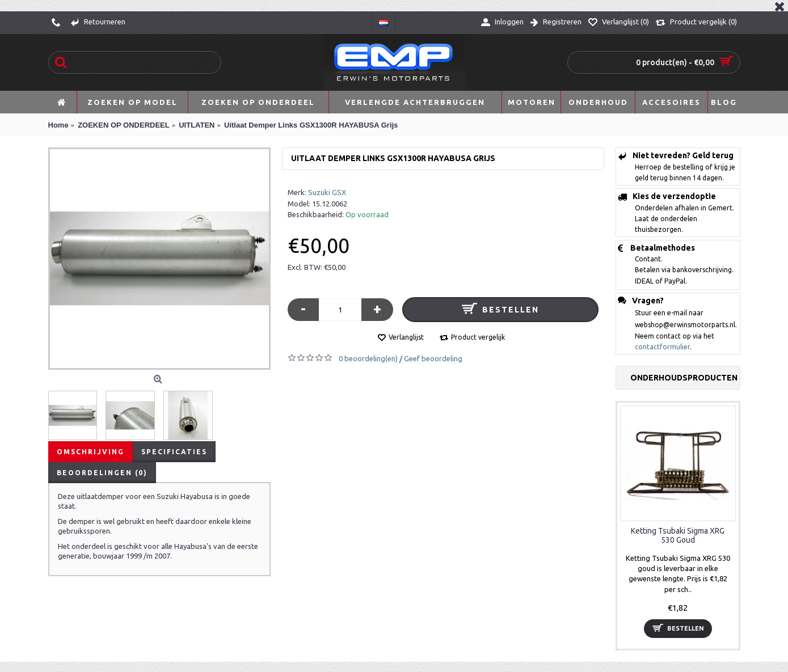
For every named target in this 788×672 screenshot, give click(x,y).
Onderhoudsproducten (684, 378)
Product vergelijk (478, 337)
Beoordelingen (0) (102, 473)
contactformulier (662, 347)
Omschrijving (90, 452)
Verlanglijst (406, 337)
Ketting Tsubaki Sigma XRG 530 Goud (678, 535)
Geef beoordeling (433, 358)
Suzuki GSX (327, 192)
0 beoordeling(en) (368, 358)
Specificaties (174, 452)
